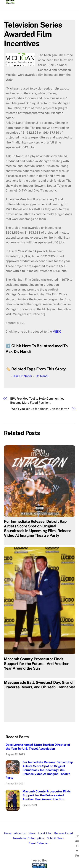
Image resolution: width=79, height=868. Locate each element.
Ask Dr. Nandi (23, 376)
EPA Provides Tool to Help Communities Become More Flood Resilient (37, 401)
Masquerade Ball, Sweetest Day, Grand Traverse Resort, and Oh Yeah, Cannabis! (39, 685)
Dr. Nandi (42, 376)
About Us (20, 833)
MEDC (57, 332)
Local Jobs (45, 833)
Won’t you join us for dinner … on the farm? (40, 409)
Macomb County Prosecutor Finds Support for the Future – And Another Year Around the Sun (36, 664)
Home (8, 833)
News (32, 833)
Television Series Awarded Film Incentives (33, 34)
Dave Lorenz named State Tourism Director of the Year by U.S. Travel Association (38, 747)
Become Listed (64, 833)
